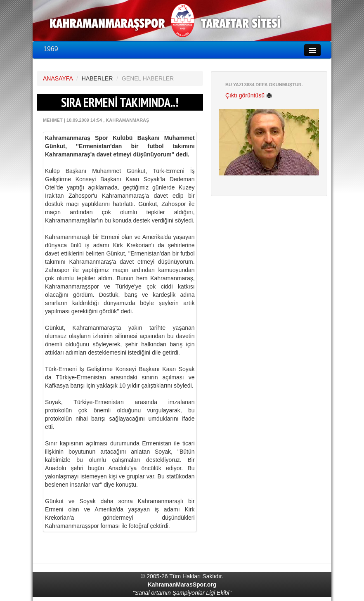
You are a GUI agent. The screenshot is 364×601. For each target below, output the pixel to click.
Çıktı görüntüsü (249, 95)
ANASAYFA (58, 78)
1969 (51, 49)
